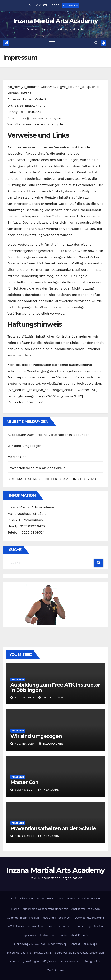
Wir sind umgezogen (24, 446)
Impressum (29, 935)
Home (15, 909)
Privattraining (43, 953)
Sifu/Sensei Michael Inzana (60, 962)
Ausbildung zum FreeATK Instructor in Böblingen (39, 918)
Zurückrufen (56, 970)
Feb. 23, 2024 (24, 836)
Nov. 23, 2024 (24, 698)
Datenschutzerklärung (89, 918)
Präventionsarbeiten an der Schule (36, 468)
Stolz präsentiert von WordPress (33, 898)
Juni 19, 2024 (24, 790)
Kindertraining (57, 944)
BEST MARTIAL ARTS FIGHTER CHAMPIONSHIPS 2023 (52, 479)
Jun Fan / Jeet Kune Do (74, 935)
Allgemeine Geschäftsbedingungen (45, 909)
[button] (96, 43)
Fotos (52, 926)
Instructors (47, 935)
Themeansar (92, 898)
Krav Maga (90, 944)
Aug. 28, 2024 (25, 744)
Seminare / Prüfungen (24, 962)
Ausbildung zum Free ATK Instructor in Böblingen (49, 435)
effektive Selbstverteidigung (27, 926)
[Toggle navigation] (52, 43)
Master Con (17, 457)
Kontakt (75, 944)
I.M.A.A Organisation (90, 926)
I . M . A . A (66, 926)
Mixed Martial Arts (19, 953)
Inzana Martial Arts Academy (55, 21)
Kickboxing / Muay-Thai (29, 944)
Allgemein (18, 679)
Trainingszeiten (91, 962)
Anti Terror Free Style (86, 909)
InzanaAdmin (51, 698)
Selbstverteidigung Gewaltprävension (80, 953)
